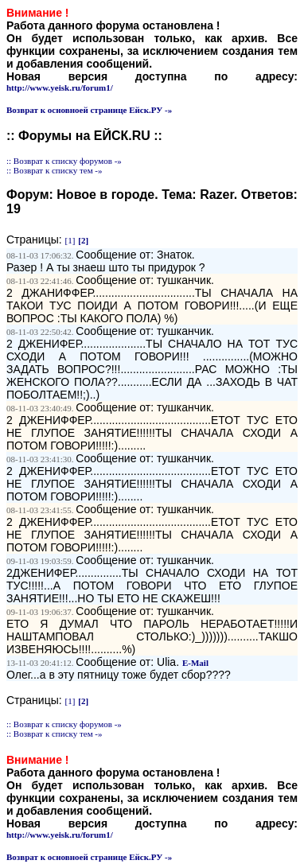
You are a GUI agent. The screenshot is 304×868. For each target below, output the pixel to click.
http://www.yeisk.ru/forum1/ (60, 88)
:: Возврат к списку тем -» (55, 170)
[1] (70, 240)
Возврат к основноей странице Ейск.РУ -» (89, 110)
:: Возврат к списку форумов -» (64, 161)
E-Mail (195, 663)
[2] (83, 240)
